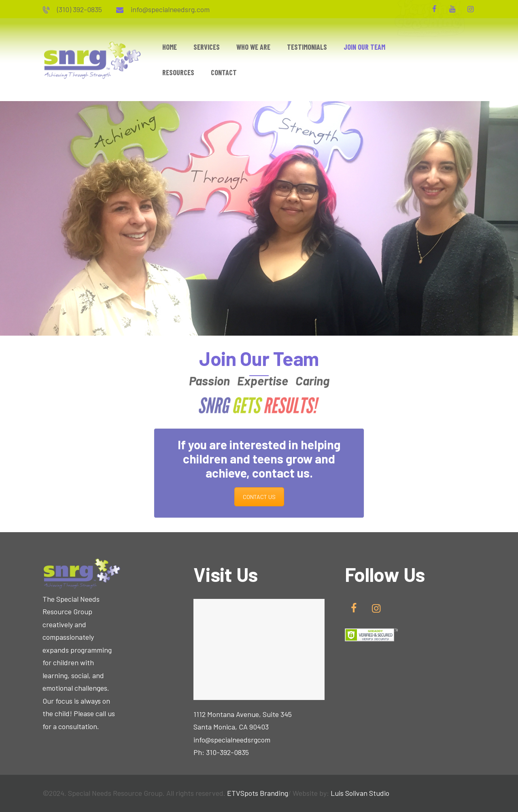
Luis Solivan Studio (360, 793)
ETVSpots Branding (258, 793)
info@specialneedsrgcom (232, 740)
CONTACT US (259, 497)
